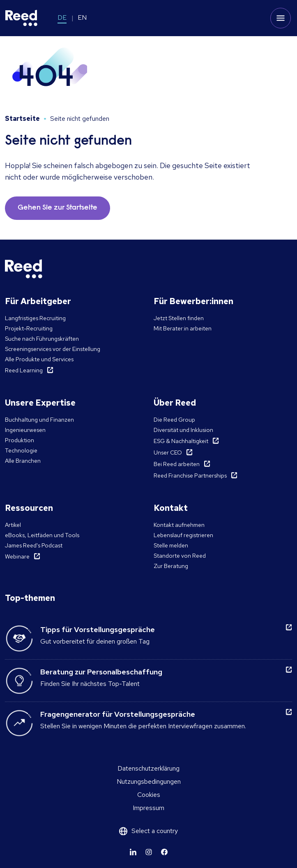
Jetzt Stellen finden (179, 318)
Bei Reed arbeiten (177, 464)
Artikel (13, 525)
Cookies (149, 795)
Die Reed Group (174, 420)
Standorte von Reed (180, 556)
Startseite (22, 119)
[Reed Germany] (21, 18)
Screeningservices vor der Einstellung (53, 349)
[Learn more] (133, 852)
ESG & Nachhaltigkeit (181, 441)
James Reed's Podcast (34, 545)
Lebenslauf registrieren (183, 535)
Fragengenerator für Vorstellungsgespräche (118, 714)
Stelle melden (171, 545)
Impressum (148, 808)
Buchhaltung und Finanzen (39, 420)
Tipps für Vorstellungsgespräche (98, 629)
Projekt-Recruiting (29, 328)
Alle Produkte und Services (39, 359)
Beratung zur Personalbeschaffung (101, 672)
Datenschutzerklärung (148, 768)
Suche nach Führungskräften (42, 339)
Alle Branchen (23, 461)
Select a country (155, 831)
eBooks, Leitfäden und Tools (42, 535)
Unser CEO (168, 452)
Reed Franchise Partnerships (190, 476)
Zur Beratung (171, 566)
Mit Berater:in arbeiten (183, 328)
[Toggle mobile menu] (281, 18)
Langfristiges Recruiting (35, 318)
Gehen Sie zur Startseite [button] (58, 208)
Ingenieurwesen (25, 430)
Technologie (21, 450)
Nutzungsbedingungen (149, 781)
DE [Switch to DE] (62, 17)
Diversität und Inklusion (183, 430)
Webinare (17, 556)
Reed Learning (24, 370)
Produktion (20, 440)
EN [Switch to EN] (82, 17)
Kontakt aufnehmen (179, 525)
